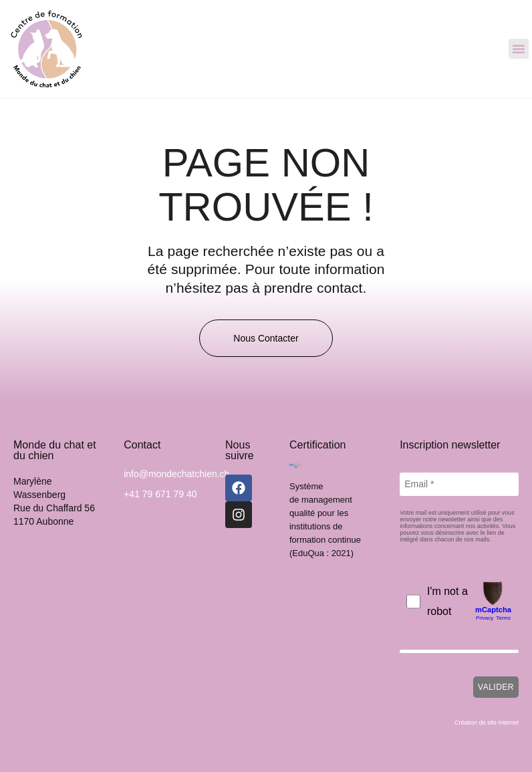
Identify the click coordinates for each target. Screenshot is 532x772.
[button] (519, 49)
